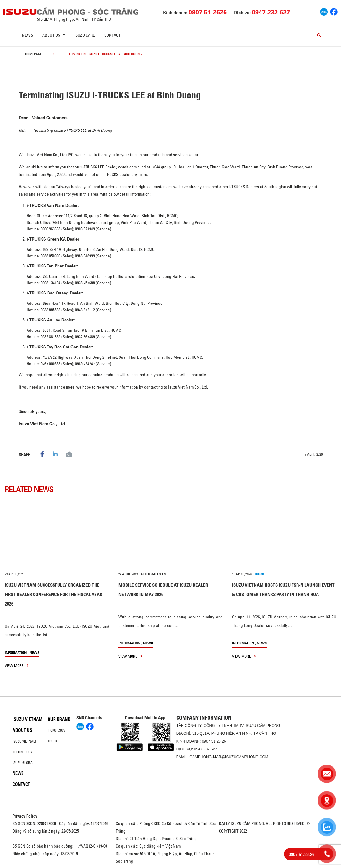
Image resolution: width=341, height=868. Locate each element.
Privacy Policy (25, 816)
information (16, 652)
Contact (112, 35)
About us (22, 730)
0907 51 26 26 (214, 741)
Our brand (59, 719)
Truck (52, 741)
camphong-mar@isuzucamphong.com (229, 757)
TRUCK (259, 574)
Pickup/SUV (56, 730)
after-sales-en (153, 574)
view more (17, 666)
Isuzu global (23, 763)
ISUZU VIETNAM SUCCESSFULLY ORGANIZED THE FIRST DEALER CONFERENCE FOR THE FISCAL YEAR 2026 (53, 594)
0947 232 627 (206, 749)
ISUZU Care (85, 35)
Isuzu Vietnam (28, 719)
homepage (34, 54)
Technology (23, 752)
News (27, 35)
